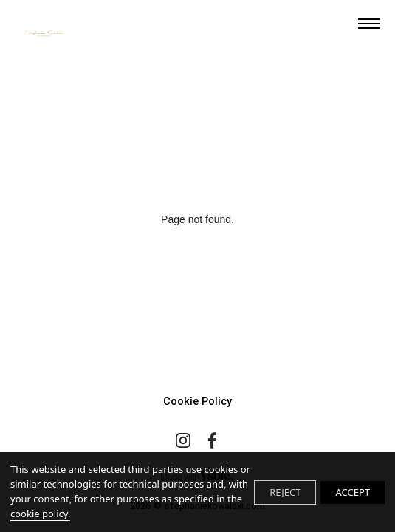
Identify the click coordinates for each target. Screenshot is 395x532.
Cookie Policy (197, 402)
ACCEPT (353, 492)
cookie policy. (40, 514)
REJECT (285, 492)
